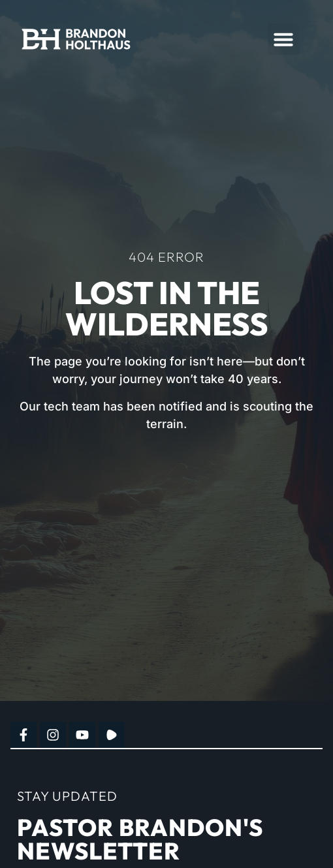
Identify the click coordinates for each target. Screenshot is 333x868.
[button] (283, 39)
